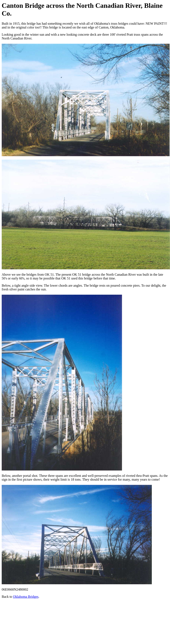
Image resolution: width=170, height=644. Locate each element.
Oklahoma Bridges (26, 597)
